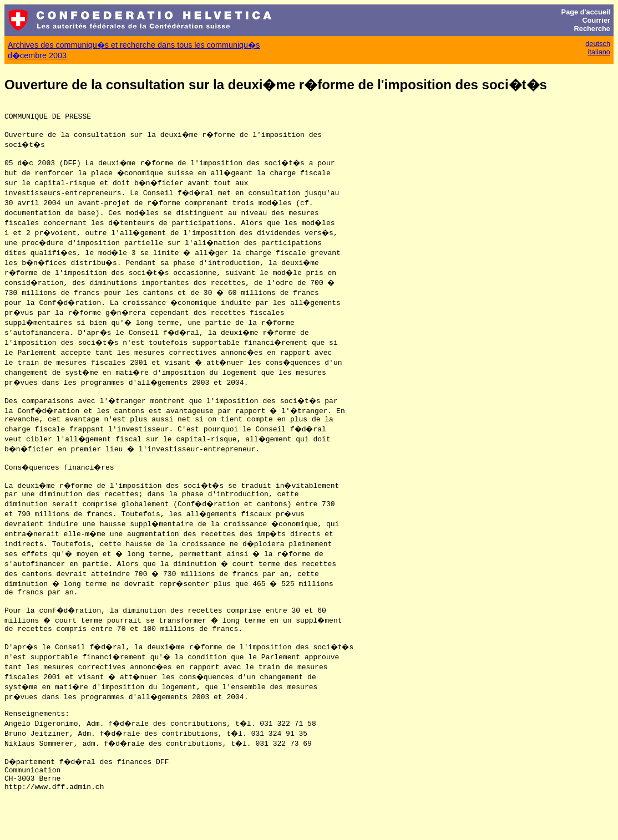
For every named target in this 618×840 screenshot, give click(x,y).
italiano (599, 52)
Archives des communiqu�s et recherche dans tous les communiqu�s (134, 45)
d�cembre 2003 (37, 55)
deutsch (598, 44)
